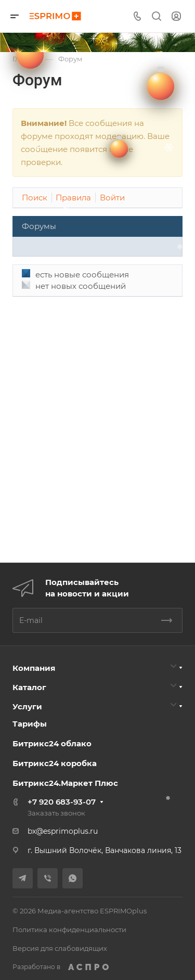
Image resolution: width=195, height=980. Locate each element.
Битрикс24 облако (52, 743)
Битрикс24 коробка (55, 763)
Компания (34, 668)
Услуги (27, 707)
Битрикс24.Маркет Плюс (65, 783)
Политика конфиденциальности (69, 930)
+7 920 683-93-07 (62, 802)
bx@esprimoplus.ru (63, 831)
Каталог (29, 687)
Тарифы (30, 724)
